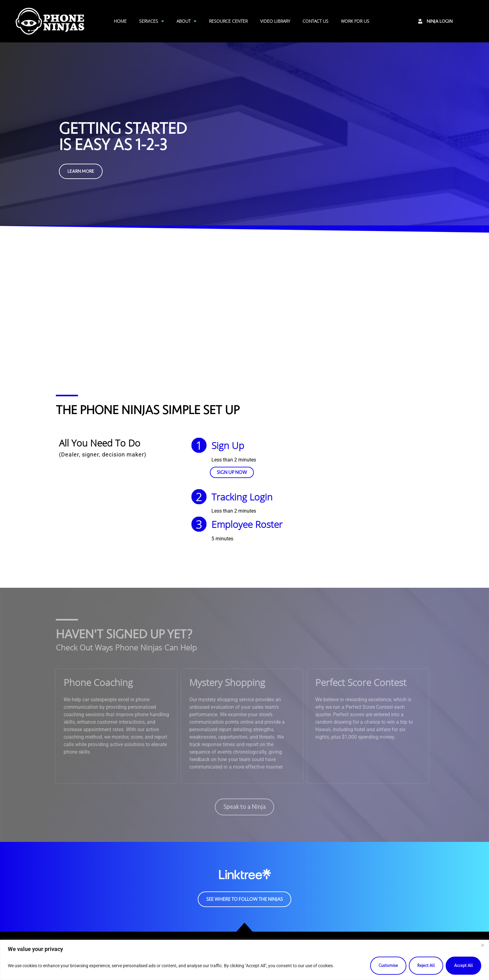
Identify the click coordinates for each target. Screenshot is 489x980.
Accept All (463, 966)
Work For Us (355, 21)
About (186, 21)
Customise (388, 966)
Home (120, 21)
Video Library (275, 21)
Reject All (426, 966)
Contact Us (315, 21)
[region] (244, 960)
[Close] (482, 945)
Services (152, 21)
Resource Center (228, 21)
